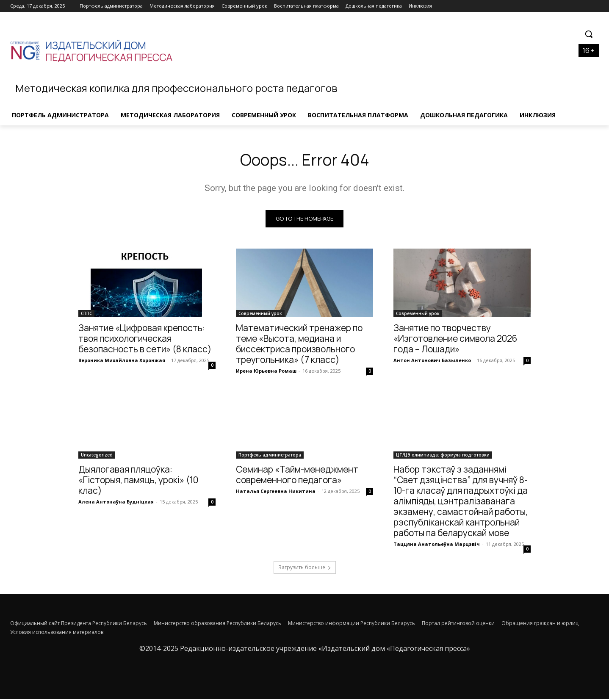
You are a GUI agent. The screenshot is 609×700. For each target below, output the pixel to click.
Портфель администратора (270, 456)
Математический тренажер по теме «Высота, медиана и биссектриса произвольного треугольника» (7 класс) (299, 345)
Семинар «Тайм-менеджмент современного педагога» (297, 476)
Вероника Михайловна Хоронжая (122, 361)
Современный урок (260, 315)
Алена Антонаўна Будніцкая (116, 503)
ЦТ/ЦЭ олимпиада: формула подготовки (443, 456)
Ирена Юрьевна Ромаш (266, 372)
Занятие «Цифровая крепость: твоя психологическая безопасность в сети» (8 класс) (145, 340)
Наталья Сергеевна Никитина (276, 492)
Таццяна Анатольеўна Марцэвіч (437, 545)
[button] (589, 34)
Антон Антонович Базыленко (432, 361)
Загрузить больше (305, 569)
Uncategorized (97, 456)
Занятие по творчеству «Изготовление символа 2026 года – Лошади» (455, 340)
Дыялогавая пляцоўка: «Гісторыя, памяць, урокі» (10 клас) (138, 481)
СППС (86, 315)
